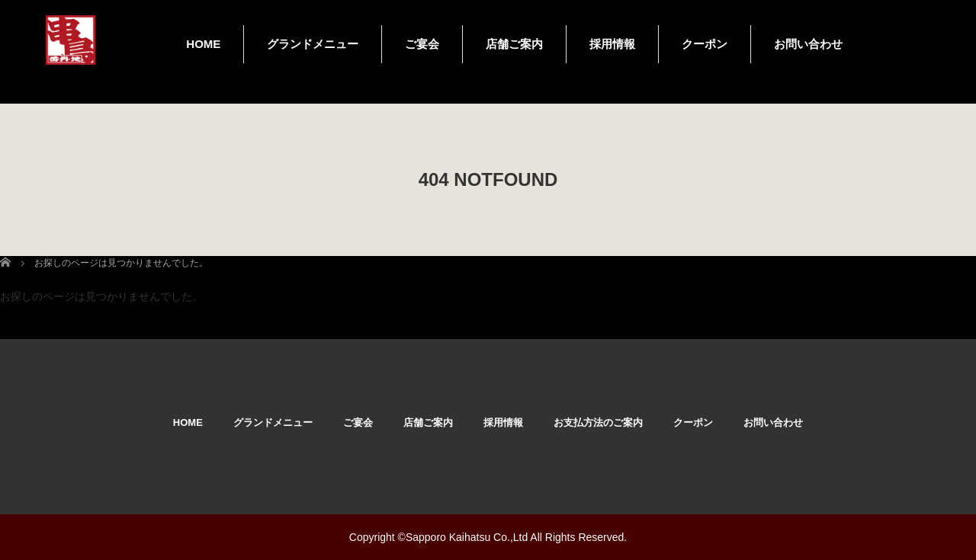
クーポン (705, 44)
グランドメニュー (313, 44)
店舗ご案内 (514, 44)
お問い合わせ (808, 44)
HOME (203, 44)
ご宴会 (422, 44)
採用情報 (612, 44)
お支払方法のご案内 (598, 422)
